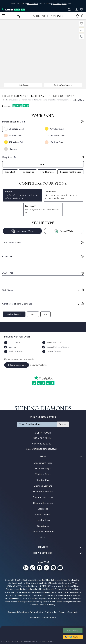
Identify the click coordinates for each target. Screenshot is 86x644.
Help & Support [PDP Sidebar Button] (23, 85)
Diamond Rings (43, 469)
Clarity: (8, 273)
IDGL (33, 314)
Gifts (43, 537)
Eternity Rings (43, 480)
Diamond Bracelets (43, 503)
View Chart (10, 172)
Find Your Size (28, 172)
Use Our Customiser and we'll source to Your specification (23, 195)
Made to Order (33, 4)
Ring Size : (43, 157)
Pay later (77, 637)
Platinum (13, 149)
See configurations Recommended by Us (43, 209)
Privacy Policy (37, 612)
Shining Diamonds (14, 314)
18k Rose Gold (56, 142)
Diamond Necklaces (43, 497)
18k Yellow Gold (16, 142)
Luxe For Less (43, 520)
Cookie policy (51, 612)
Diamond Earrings (43, 486)
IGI (46, 314)
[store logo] (49, 16)
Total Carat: (12, 243)
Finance (62, 612)
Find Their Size (47, 172)
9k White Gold (16, 129)
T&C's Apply (72, 4)
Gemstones (43, 526)
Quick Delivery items (59, 4)
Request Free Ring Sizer (71, 172)
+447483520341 (42, 444)
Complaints (73, 612)
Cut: (8, 290)
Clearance (43, 509)
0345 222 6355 (42, 438)
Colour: (7, 256)
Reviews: (16, 106)
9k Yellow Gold (57, 129)
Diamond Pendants (43, 492)
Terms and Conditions (18, 612)
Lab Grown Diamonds (43, 532)
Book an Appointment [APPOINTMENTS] (63, 85)
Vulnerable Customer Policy (43, 618)
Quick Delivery (43, 514)
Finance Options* (54, 342)
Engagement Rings (43, 463)
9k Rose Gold (15, 135)
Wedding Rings (43, 474)
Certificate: (17, 304)
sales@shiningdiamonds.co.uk (42, 449)
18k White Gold (57, 135)
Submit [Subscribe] (63, 424)
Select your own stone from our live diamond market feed (63, 195)
